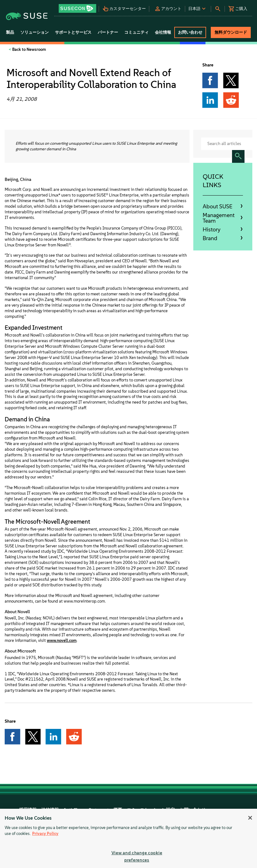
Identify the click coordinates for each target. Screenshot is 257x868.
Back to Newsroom (29, 49)
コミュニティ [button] (136, 32)
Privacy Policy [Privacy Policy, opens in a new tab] (45, 834)
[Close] (250, 818)
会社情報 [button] (163, 32)
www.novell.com (62, 640)
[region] (128, 838)
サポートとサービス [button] (73, 32)
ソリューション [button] (35, 32)
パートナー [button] (108, 32)
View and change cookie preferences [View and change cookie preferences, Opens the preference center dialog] (137, 856)
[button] (78, 6)
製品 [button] (10, 32)
